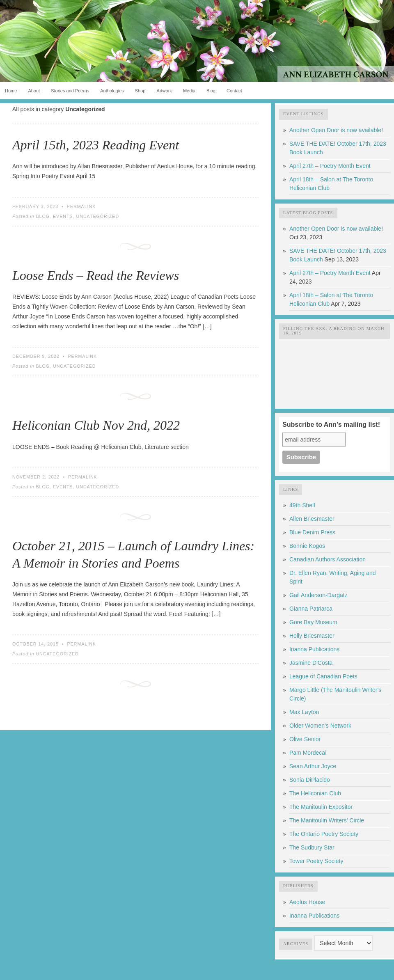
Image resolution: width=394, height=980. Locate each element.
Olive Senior (305, 739)
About (34, 91)
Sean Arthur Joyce (313, 766)
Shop (140, 91)
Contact (234, 91)
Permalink (81, 206)
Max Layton (304, 712)
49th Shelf (302, 505)
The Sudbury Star (312, 847)
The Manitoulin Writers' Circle (327, 820)
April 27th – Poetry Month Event (330, 166)
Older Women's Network (320, 726)
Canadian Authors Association (328, 559)
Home (11, 91)
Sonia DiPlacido (310, 780)
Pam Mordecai (308, 753)
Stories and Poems (70, 91)
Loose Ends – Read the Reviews (96, 275)
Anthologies (112, 91)
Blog (211, 91)
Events (63, 216)
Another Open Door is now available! (336, 130)
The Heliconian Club (315, 793)
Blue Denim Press (312, 532)
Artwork (164, 91)
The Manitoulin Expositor (321, 807)
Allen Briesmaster (312, 519)
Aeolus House (307, 902)
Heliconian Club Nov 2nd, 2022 (96, 425)
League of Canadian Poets (323, 676)
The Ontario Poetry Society (324, 834)
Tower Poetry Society (316, 861)
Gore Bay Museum (313, 622)
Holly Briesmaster (312, 636)
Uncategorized (98, 216)
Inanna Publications (314, 649)
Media (189, 91)
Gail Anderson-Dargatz (318, 595)
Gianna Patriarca (311, 609)
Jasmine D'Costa (311, 663)
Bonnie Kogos (307, 546)
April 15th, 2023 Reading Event (96, 145)
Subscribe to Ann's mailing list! (331, 425)
